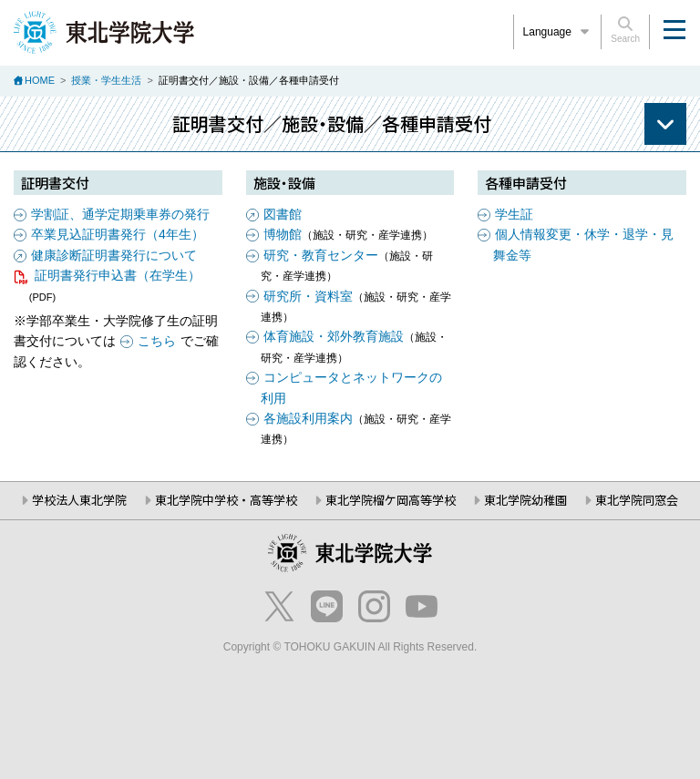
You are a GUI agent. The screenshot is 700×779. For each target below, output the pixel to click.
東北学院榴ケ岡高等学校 (391, 500)
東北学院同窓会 (637, 500)
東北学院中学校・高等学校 (226, 500)
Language (558, 32)
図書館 (283, 214)
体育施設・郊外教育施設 (334, 336)
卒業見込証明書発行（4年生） (118, 234)
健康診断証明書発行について (114, 255)
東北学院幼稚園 (525, 500)
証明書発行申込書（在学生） (118, 275)
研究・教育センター (321, 255)
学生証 (514, 214)
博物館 (283, 234)
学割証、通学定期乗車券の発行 (120, 214)
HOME (40, 80)
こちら (157, 341)
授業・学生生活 (106, 80)
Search (625, 30)
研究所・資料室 (308, 296)
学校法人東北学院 (79, 500)
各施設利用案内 (308, 418)
